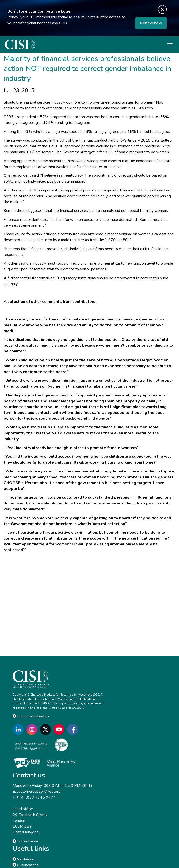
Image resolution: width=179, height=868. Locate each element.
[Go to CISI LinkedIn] (19, 729)
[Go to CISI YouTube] (60, 729)
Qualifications (25, 865)
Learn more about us (31, 716)
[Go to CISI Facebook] (74, 729)
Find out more (25, 841)
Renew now (151, 23)
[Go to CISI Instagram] (33, 729)
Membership (24, 859)
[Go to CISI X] (47, 729)
